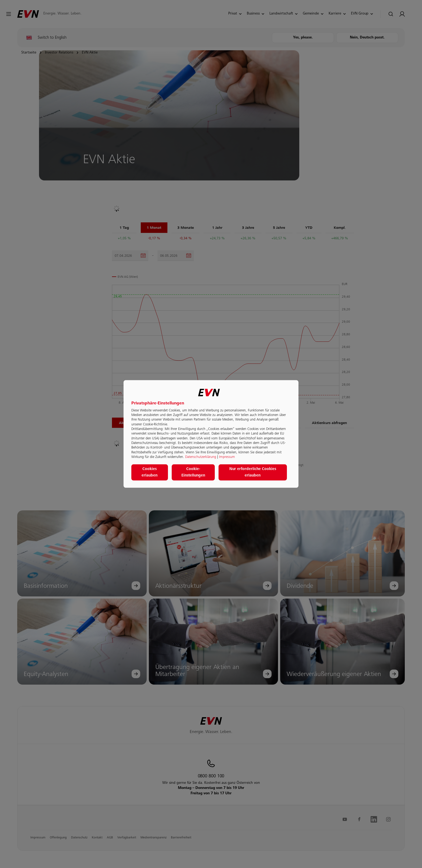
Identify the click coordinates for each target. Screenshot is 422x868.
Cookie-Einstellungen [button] (193, 472)
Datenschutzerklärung (201, 457)
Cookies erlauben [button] (150, 472)
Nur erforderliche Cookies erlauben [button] (253, 472)
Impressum (227, 457)
